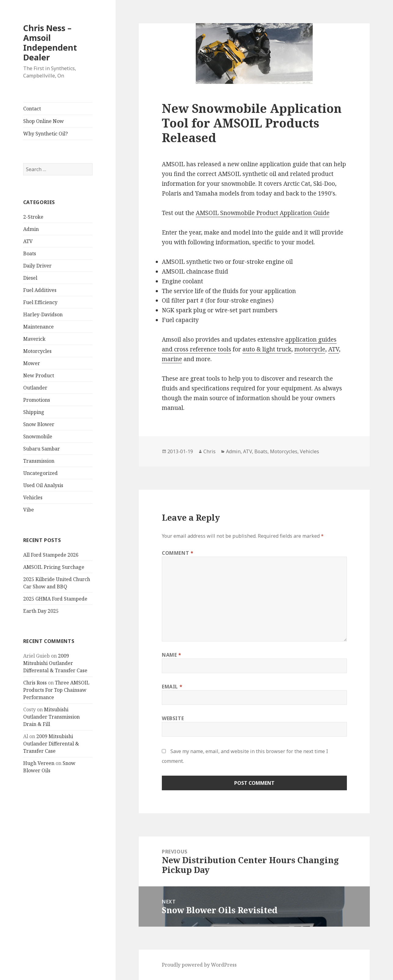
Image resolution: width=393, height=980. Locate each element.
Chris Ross (35, 683)
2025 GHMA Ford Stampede (55, 599)
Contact (32, 109)
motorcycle (310, 349)
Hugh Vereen (39, 763)
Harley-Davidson (43, 314)
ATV (28, 241)
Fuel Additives (40, 290)
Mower (32, 363)
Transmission (39, 461)
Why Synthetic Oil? (45, 134)
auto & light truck (267, 349)
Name (172, 655)
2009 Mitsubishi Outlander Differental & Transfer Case (55, 663)
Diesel (30, 278)
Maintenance (38, 327)
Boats (30, 253)
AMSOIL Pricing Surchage (54, 567)
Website (173, 718)
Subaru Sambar (42, 449)
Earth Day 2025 (41, 611)
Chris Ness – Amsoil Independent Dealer (50, 43)
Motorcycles (37, 351)
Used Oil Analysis (43, 485)
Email (172, 687)
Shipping (34, 412)
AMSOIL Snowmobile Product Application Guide (263, 213)
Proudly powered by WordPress (199, 965)
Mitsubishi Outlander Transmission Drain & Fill (51, 717)
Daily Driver (37, 266)
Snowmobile (38, 436)
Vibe (29, 510)
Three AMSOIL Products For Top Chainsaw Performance (56, 690)
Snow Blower (39, 424)
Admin (31, 229)
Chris (209, 451)
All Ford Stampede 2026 (51, 555)
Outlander (35, 388)
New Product (39, 375)
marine (172, 359)
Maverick (34, 339)
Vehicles (33, 497)
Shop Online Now (44, 121)
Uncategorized (40, 473)
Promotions (37, 400)
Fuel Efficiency (40, 302)
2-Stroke (33, 217)
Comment (178, 553)
